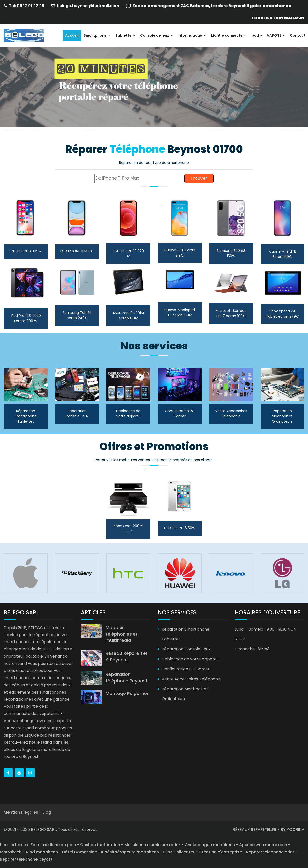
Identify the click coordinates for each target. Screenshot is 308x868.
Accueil (72, 35)
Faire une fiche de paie (53, 845)
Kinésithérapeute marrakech (130, 852)
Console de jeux (156, 35)
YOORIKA (295, 830)
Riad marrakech (42, 852)
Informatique (192, 35)
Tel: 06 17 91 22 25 (26, 6)
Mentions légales (21, 812)
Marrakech (11, 852)
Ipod (256, 35)
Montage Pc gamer (127, 694)
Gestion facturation (100, 845)
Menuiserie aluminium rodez (152, 845)
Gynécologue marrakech (210, 845)
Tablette (125, 35)
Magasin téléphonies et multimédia (122, 634)
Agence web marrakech (263, 845)
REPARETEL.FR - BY (269, 830)
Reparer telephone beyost (26, 859)
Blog (47, 812)
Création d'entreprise (220, 852)
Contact (298, 35)
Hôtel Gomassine (80, 852)
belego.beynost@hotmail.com (88, 6)
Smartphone (97, 35)
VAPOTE (276, 35)
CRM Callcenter (179, 852)
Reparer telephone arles (270, 852)
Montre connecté (228, 35)
